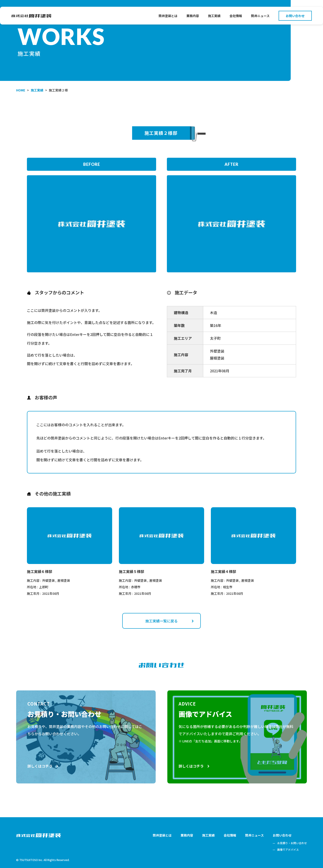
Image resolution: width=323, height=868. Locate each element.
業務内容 (193, 16)
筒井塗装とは (168, 16)
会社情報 (236, 16)
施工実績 (214, 16)
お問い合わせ (295, 16)
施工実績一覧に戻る (169, 621)
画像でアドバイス (288, 850)
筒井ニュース (260, 16)
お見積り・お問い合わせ (292, 843)
